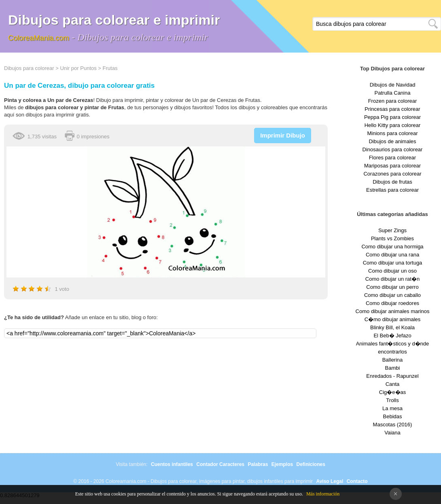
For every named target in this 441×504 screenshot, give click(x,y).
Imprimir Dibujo (283, 135)
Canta (393, 384)
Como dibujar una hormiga (392, 247)
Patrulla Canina (393, 93)
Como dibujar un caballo (392, 295)
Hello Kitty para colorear (393, 125)
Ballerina (393, 360)
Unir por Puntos (78, 68)
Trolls (392, 400)
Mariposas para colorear (392, 166)
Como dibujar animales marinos (393, 311)
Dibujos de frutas (392, 182)
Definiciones (311, 464)
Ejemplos (282, 464)
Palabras (258, 464)
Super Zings (392, 230)
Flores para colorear (392, 158)
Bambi (393, 368)
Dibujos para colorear (29, 68)
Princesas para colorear (392, 109)
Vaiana (392, 433)
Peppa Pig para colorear (392, 117)
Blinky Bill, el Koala (392, 327)
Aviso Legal (330, 481)
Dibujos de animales (392, 141)
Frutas (110, 68)
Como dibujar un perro (392, 287)
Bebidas (393, 416)
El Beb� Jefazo (392, 336)
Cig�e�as (392, 392)
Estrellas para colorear (392, 190)
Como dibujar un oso (392, 271)
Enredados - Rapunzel (392, 376)
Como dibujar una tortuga (393, 263)
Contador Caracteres (220, 464)
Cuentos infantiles (172, 464)
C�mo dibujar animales (393, 319)
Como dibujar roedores (392, 303)
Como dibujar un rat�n (392, 279)
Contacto (357, 481)
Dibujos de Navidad (393, 85)
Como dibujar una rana (392, 255)
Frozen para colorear (393, 101)
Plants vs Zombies (392, 238)
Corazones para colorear (392, 174)
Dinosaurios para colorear (393, 149)
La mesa (392, 408)
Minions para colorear (392, 133)
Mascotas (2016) (393, 425)
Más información (323, 494)
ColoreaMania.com (39, 38)
